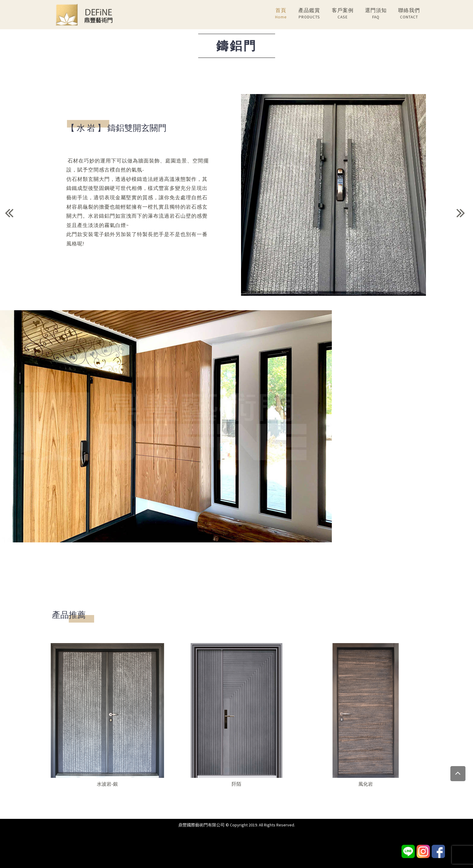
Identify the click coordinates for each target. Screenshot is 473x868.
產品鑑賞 (309, 14)
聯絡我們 (409, 14)
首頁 (281, 14)
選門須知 (376, 14)
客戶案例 (343, 14)
